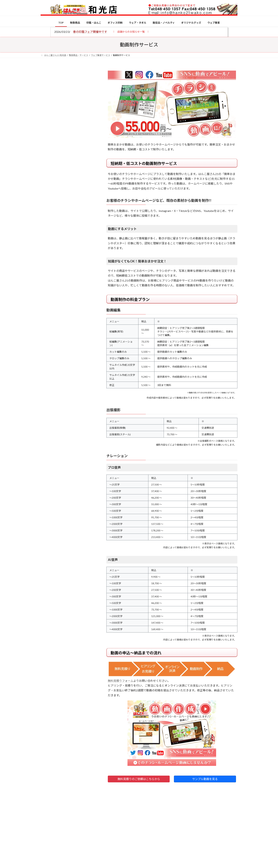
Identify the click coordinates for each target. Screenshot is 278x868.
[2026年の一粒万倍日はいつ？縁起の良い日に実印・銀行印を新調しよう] (47, 371)
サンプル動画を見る (205, 779)
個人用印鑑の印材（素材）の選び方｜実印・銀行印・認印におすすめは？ (75, 277)
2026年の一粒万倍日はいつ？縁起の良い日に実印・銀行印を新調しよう (76, 371)
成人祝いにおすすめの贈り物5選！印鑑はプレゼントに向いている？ (75, 348)
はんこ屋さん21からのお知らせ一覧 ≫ (70, 150)
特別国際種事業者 (68, 253)
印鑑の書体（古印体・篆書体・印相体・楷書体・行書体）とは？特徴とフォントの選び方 (68, 137)
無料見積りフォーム (121, 681)
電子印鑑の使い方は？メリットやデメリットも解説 (75, 297)
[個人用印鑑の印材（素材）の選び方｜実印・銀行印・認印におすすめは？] (47, 277)
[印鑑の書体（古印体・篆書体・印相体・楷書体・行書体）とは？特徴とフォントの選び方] (47, 321)
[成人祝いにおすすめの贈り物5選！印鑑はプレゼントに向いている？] (47, 348)
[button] (131, 31)
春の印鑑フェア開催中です (90, 32)
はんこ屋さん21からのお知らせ (69, 92)
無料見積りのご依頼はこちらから (139, 779)
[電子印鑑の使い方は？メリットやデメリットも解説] (47, 300)
